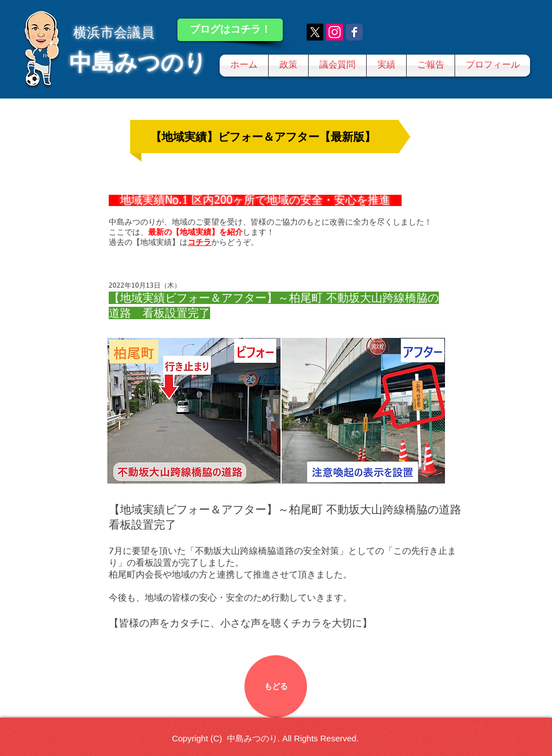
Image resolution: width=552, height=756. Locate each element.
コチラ (199, 242)
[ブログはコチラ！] (230, 30)
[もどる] (276, 686)
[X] (315, 32)
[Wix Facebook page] (354, 32)
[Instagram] (335, 32)
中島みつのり (138, 62)
